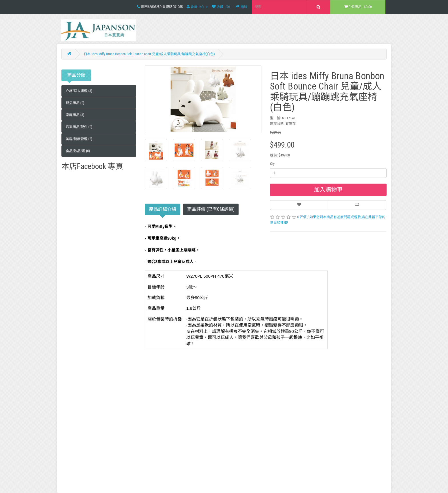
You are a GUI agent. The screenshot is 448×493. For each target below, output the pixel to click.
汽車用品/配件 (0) (79, 127)
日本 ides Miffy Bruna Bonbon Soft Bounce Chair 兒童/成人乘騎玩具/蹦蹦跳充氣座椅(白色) (149, 54)
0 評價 (302, 217)
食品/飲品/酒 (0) (78, 151)
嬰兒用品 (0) (75, 103)
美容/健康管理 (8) (79, 139)
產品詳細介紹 (163, 211)
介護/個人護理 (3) (79, 91)
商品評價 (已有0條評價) (211, 209)
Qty (272, 164)
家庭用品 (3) (75, 115)
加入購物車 (328, 190)
